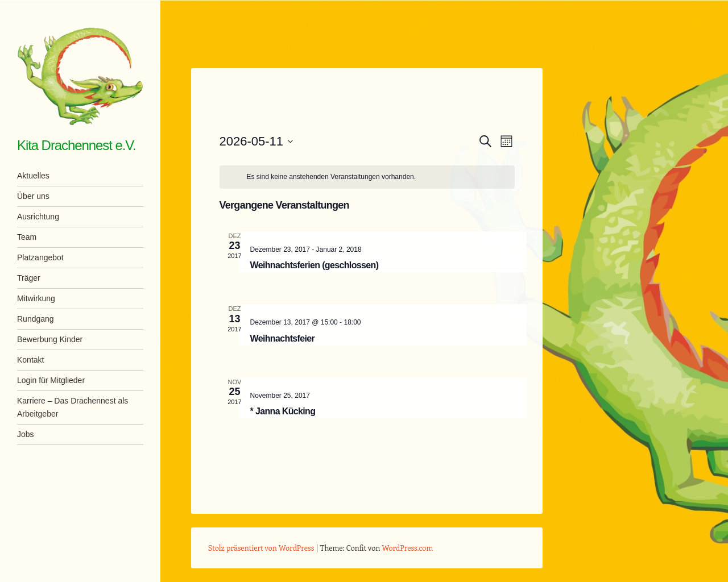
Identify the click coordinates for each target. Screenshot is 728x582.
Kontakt (30, 360)
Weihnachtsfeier (283, 338)
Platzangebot (40, 257)
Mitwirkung (36, 298)
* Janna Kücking (283, 411)
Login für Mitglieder (51, 380)
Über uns (33, 196)
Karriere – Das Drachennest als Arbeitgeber (73, 407)
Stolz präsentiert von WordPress (261, 548)
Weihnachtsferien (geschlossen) (315, 265)
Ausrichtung (38, 217)
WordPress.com (408, 548)
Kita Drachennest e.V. (76, 145)
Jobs (26, 434)
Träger (29, 278)
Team (27, 237)
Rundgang (36, 319)
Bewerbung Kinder (50, 339)
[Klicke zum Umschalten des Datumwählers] (257, 141)
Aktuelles (33, 176)
